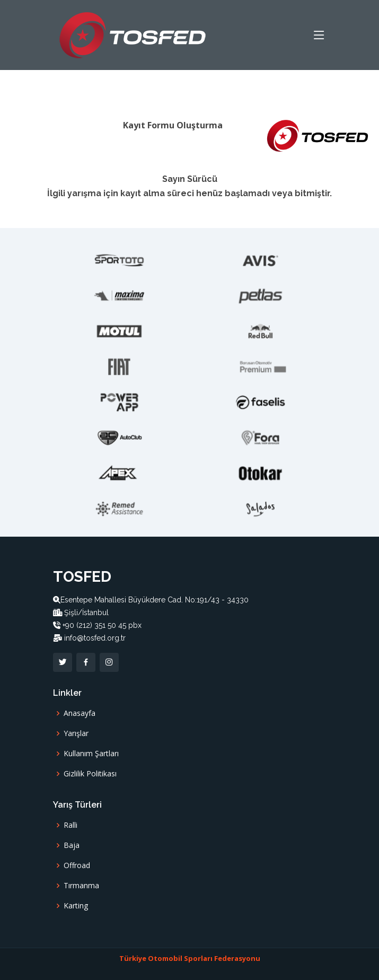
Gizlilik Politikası (90, 774)
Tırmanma (81, 886)
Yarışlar (76, 733)
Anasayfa (80, 713)
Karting (76, 906)
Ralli (70, 825)
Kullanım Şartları (91, 754)
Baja (72, 845)
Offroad (77, 865)
